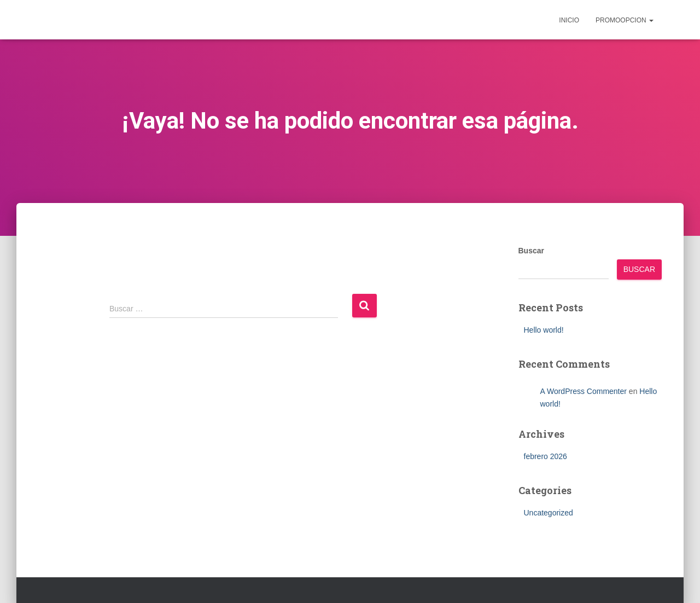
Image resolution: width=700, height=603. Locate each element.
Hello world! (544, 330)
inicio (569, 20)
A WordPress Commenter (584, 391)
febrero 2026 (546, 456)
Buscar (531, 251)
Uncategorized (549, 513)
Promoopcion (625, 20)
